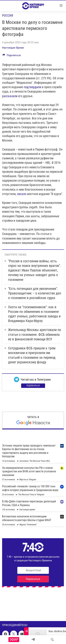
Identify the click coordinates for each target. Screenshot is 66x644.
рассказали (10, 96)
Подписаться (33, 386)
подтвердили (33, 87)
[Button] (12, 56)
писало (22, 194)
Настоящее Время (13, 48)
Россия (8, 15)
